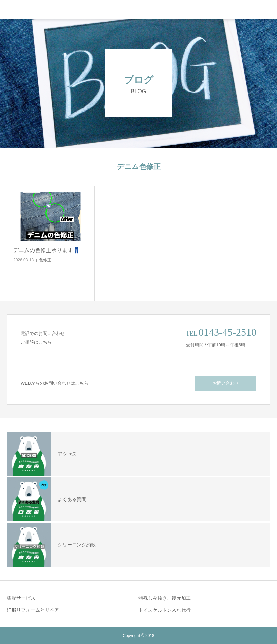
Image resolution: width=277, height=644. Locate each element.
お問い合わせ (226, 383)
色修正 (45, 260)
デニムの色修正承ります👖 (47, 250)
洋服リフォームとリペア (33, 610)
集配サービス (21, 598)
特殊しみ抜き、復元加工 (165, 598)
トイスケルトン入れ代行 (165, 610)
